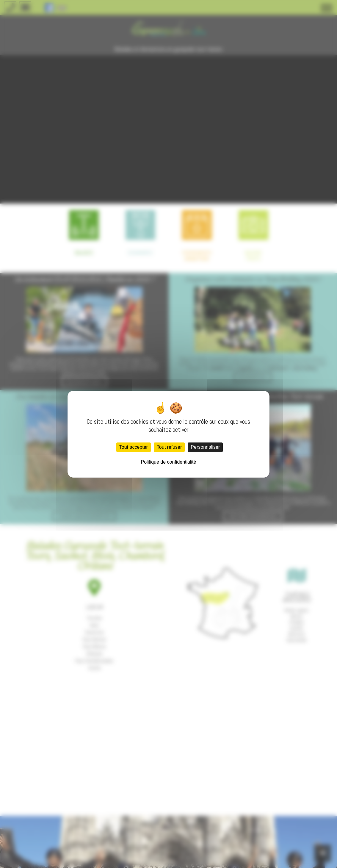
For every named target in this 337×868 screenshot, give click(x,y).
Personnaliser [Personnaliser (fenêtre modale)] (205, 447)
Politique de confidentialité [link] (169, 462)
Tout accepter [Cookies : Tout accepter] (134, 447)
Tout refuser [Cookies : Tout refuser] (169, 447)
